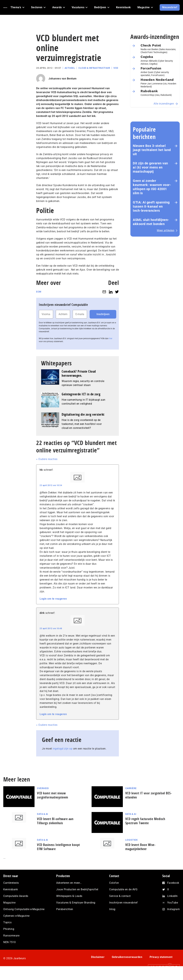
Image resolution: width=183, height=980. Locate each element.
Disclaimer (98, 957)
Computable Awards (16, 896)
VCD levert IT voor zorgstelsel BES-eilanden (149, 795)
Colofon (114, 883)
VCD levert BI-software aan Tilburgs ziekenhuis (55, 821)
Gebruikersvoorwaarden (127, 957)
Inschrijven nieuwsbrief (123, 903)
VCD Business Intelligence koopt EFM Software (58, 847)
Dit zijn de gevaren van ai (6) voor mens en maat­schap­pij (150, 167)
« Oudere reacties (47, 459)
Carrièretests (11, 883)
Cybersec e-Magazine (16, 916)
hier (111, 338)
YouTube (173, 903)
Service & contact (120, 896)
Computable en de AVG (123, 889)
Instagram (174, 909)
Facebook (173, 883)
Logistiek (132, 840)
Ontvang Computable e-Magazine (24, 909)
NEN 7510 (9, 942)
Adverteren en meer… (69, 883)
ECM (39, 292)
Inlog (112, 909)
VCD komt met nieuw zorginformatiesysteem (53, 795)
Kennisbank (11, 889)
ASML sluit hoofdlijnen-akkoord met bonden (151, 222)
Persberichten (65, 909)
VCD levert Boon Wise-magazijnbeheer (140, 847)
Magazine (9, 903)
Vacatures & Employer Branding (76, 903)
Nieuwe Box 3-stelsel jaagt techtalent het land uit (152, 150)
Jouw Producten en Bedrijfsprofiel (77, 889)
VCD (116, 68)
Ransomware (11, 936)
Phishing (9, 929)
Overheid (43, 788)
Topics (7, 922)
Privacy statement (161, 957)
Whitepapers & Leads (69, 896)
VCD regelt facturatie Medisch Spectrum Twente (145, 821)
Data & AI (43, 814)
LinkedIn (172, 896)
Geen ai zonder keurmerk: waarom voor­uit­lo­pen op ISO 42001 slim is (152, 187)
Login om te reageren (53, 599)
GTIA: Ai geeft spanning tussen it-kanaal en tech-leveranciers (151, 206)
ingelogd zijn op (62, 749)
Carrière (131, 788)
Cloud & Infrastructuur (94, 68)
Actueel (70, 68)
